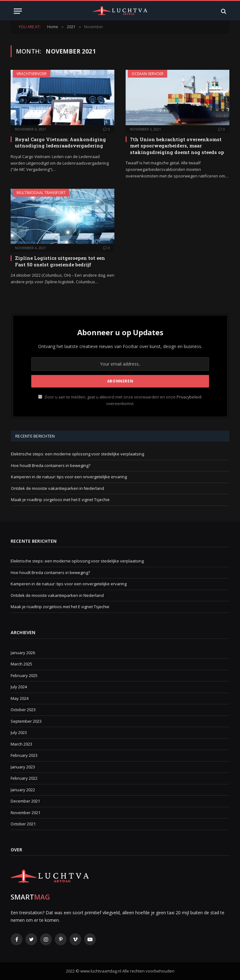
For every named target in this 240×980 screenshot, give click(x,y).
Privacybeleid (189, 397)
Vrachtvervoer (32, 74)
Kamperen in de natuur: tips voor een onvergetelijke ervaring (69, 477)
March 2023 (21, 744)
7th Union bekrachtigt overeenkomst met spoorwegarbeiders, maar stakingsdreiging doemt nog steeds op (177, 146)
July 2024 (19, 687)
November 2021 (25, 813)
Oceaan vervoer (147, 74)
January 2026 (23, 653)
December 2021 (25, 801)
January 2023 (23, 767)
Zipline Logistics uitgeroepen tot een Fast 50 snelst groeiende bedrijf (60, 261)
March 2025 (21, 664)
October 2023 (23, 710)
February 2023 (24, 755)
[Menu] (18, 11)
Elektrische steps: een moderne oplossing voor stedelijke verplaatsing (77, 454)
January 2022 (23, 790)
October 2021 (23, 824)
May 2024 (20, 698)
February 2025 (24, 675)
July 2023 (19, 732)
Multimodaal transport (41, 193)
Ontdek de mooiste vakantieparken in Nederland (57, 488)
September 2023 (26, 721)
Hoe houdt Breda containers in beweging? (51, 465)
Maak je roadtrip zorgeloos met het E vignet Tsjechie (60, 500)
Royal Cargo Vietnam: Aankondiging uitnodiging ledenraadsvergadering (60, 142)
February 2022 (24, 778)
